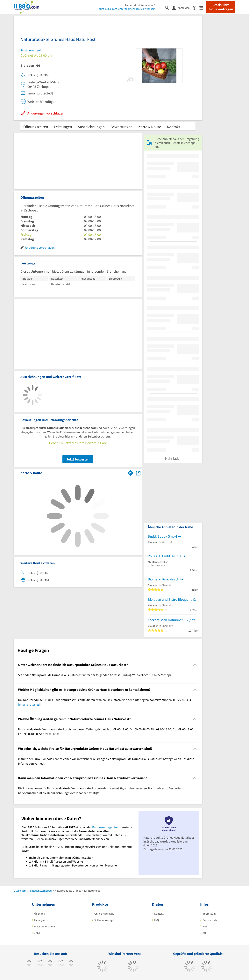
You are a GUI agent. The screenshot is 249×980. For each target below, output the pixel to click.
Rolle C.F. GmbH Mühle (165, 556)
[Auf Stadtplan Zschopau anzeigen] (138, 473)
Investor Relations (45, 926)
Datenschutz (210, 920)
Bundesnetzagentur (105, 827)
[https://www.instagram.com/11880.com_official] (51, 963)
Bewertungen (121, 127)
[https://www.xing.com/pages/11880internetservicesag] (61, 963)
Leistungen (63, 127)
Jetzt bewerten (78, 459)
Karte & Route (150, 127)
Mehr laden (173, 458)
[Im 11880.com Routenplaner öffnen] (130, 472)
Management (42, 920)
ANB (205, 933)
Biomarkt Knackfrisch (164, 579)
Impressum (209, 914)
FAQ (157, 920)
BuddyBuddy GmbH (162, 536)
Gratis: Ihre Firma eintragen (221, 7)
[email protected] (29, 704)
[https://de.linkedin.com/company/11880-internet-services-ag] (72, 963)
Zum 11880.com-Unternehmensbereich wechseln (127, 9)
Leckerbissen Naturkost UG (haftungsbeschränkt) (173, 620)
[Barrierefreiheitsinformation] (196, 7)
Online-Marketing (104, 914)
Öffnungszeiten (36, 127)
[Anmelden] (182, 8)
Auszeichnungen (91, 127)
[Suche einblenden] (169, 7)
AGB (205, 926)
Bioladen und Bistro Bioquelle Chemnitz (173, 599)
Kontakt (174, 127)
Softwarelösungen (105, 920)
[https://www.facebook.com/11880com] (30, 963)
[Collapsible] (195, 665)
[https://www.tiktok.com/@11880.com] (40, 963)
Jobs (37, 933)
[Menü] (203, 7)
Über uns (39, 914)
